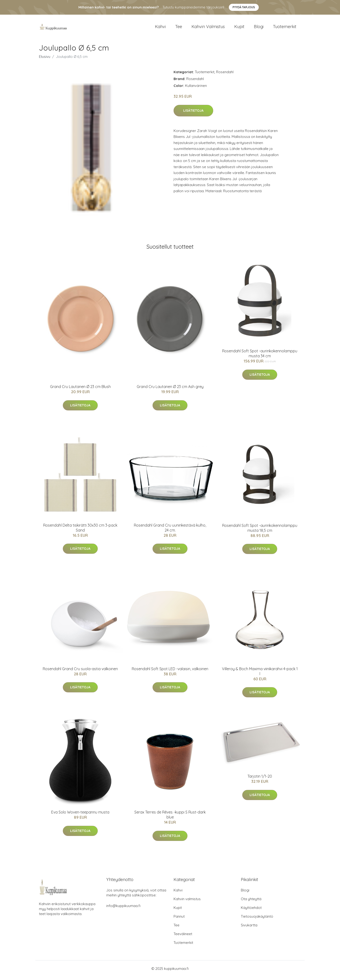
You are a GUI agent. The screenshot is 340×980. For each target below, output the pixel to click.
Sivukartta (249, 928)
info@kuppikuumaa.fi (123, 909)
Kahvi (160, 28)
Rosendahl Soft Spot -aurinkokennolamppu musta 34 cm (260, 357)
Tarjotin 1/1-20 (260, 780)
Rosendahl (225, 75)
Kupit (239, 28)
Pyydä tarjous (244, 7)
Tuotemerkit (285, 28)
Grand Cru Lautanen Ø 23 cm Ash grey (170, 390)
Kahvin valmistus (208, 28)
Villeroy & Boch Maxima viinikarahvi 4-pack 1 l (260, 675)
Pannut (179, 920)
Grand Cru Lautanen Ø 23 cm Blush (80, 390)
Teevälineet (183, 937)
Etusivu (45, 60)
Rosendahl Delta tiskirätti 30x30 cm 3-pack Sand (80, 531)
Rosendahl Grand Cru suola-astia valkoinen (80, 672)
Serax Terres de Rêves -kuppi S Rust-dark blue (170, 818)
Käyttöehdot (251, 911)
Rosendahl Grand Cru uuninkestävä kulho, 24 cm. (170, 531)
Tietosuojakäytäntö (257, 920)
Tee (179, 28)
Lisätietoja (193, 114)
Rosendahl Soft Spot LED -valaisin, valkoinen (170, 672)
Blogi (259, 28)
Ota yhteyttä (251, 902)
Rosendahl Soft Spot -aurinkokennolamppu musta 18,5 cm (260, 531)
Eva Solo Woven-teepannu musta (80, 815)
